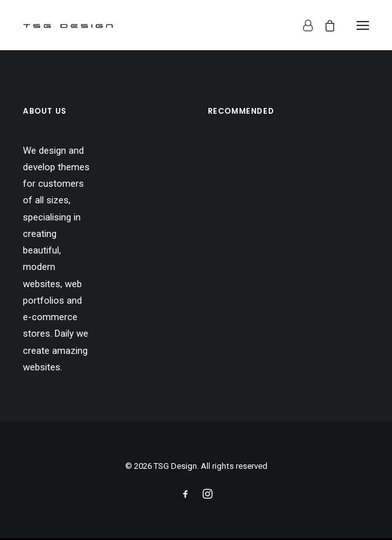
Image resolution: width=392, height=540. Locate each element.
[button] (363, 25)
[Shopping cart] (324, 25)
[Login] (302, 25)
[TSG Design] (68, 25)
